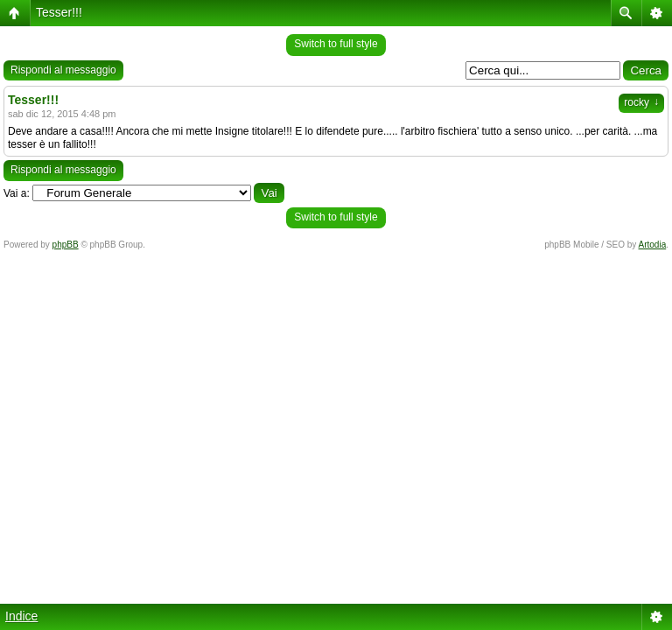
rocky (641, 102)
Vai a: (17, 193)
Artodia (653, 245)
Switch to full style (336, 44)
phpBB (66, 245)
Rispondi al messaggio (63, 70)
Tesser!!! (59, 12)
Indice (21, 616)
